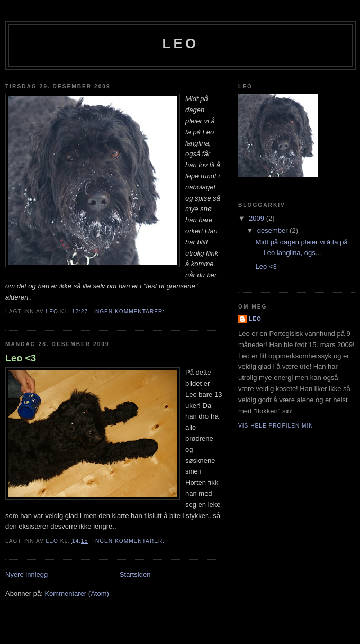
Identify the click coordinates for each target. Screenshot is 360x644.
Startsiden (135, 574)
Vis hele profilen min (276, 426)
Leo (180, 43)
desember (273, 230)
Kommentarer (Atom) (76, 593)
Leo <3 (21, 358)
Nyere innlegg (26, 574)
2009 (258, 218)
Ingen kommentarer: (130, 311)
